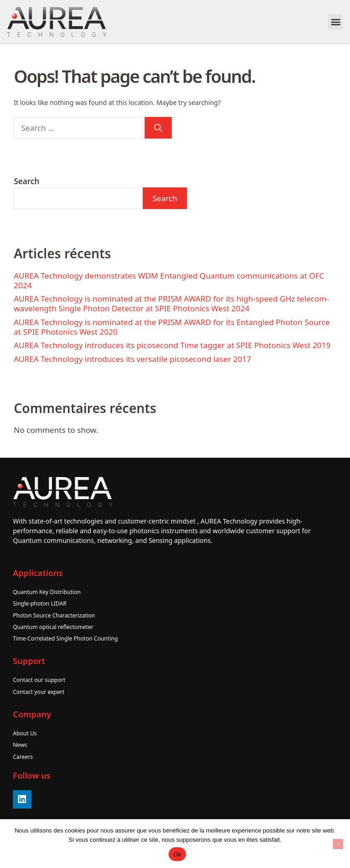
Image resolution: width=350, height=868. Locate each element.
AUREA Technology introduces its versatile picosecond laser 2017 (132, 359)
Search (27, 181)
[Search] (158, 128)
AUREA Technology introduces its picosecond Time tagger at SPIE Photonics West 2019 (172, 345)
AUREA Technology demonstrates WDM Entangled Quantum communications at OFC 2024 (169, 280)
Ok (177, 854)
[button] (335, 22)
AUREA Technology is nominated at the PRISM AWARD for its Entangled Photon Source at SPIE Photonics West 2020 (172, 327)
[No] (338, 844)
